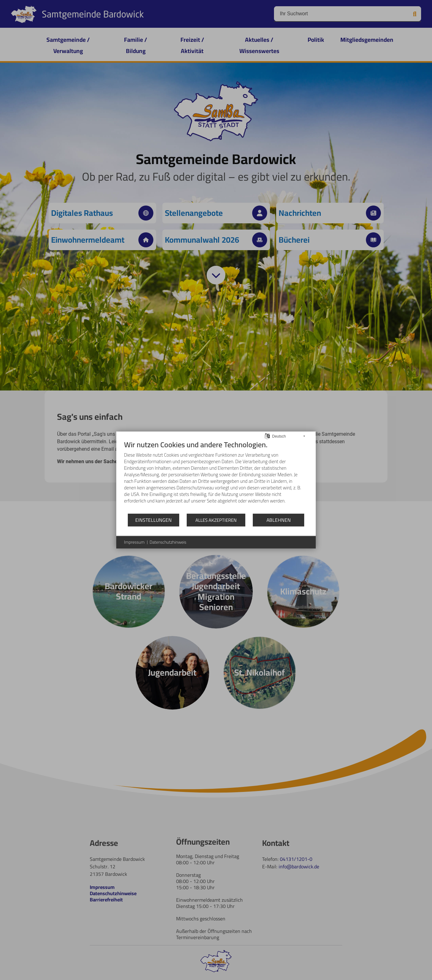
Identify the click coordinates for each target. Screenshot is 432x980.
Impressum (134, 542)
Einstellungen (154, 520)
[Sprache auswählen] (267, 436)
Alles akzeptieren (216, 520)
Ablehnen (279, 520)
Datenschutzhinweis (168, 542)
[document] (216, 477)
